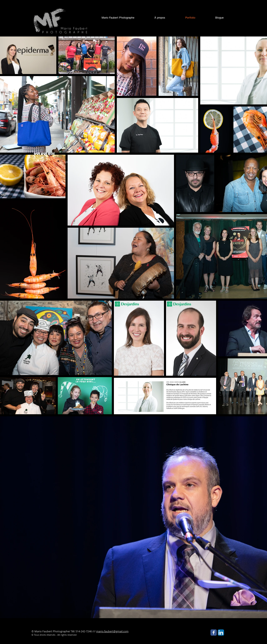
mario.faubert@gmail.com (112, 631)
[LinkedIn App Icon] (221, 633)
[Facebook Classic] (214, 633)
